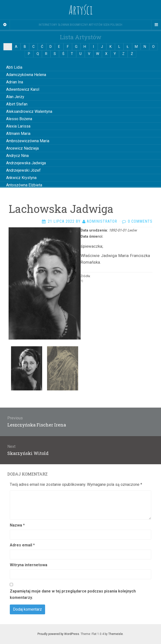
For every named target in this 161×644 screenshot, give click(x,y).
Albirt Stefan (17, 104)
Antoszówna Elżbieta (24, 185)
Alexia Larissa (18, 126)
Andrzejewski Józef (23, 170)
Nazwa (17, 525)
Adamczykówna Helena (26, 75)
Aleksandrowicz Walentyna (29, 111)
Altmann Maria (18, 134)
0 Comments (140, 221)
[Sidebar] (5, 25)
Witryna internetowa (29, 565)
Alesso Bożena (19, 119)
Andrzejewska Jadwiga (26, 163)
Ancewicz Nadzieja (22, 148)
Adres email (22, 545)
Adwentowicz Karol (23, 89)
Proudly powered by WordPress (58, 634)
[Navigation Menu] (156, 25)
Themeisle (116, 634)
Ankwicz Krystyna (21, 178)
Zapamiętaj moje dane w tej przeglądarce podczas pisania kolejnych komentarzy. (73, 594)
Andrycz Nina (17, 156)
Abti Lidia (14, 67)
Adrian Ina (15, 82)
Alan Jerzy (15, 97)
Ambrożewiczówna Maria (28, 141)
